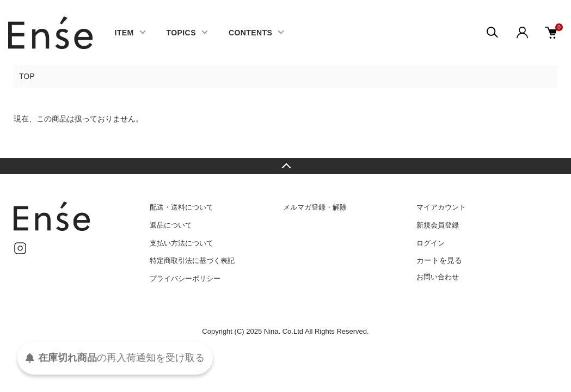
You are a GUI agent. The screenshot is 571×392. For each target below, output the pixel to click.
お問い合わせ (438, 277)
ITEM (124, 33)
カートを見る (439, 260)
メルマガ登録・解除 (315, 207)
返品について (171, 225)
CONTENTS (250, 33)
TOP (27, 76)
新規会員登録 (438, 225)
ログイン (431, 243)
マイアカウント (441, 207)
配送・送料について (182, 207)
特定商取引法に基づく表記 (192, 261)
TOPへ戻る (285, 166)
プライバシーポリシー (185, 278)
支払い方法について (182, 243)
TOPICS (181, 33)
